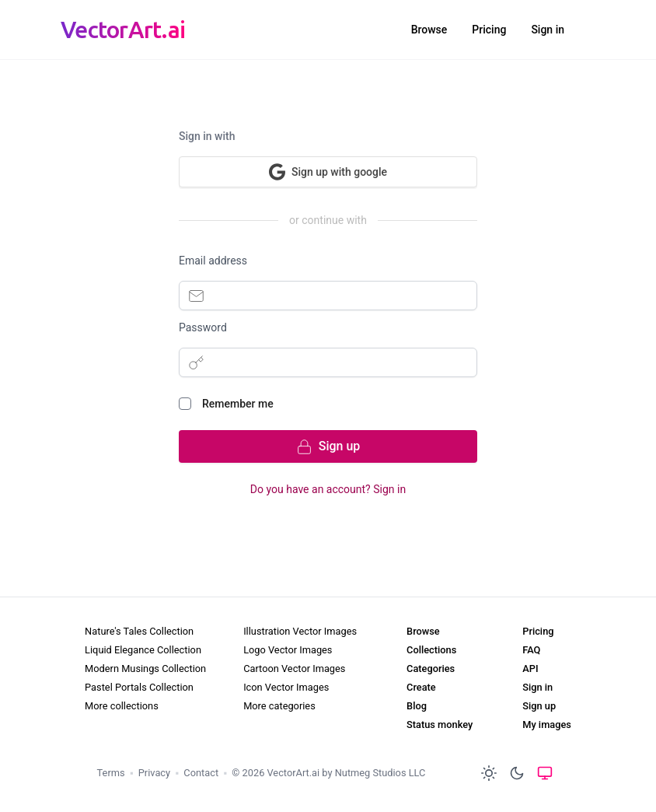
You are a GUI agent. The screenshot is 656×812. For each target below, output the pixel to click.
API (530, 668)
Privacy (154, 773)
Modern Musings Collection (145, 668)
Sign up (539, 706)
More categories (279, 706)
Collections (431, 650)
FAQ (531, 650)
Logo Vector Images (288, 650)
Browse (429, 30)
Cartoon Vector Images (294, 668)
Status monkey (440, 724)
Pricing (489, 30)
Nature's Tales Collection (139, 631)
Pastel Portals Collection (139, 687)
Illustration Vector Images (300, 631)
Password (203, 327)
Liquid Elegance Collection (143, 650)
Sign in (548, 30)
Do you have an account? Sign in (328, 489)
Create (421, 687)
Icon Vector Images (286, 687)
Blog (417, 706)
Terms (111, 773)
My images (547, 724)
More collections (122, 706)
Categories (431, 668)
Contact (201, 773)
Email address (213, 261)
